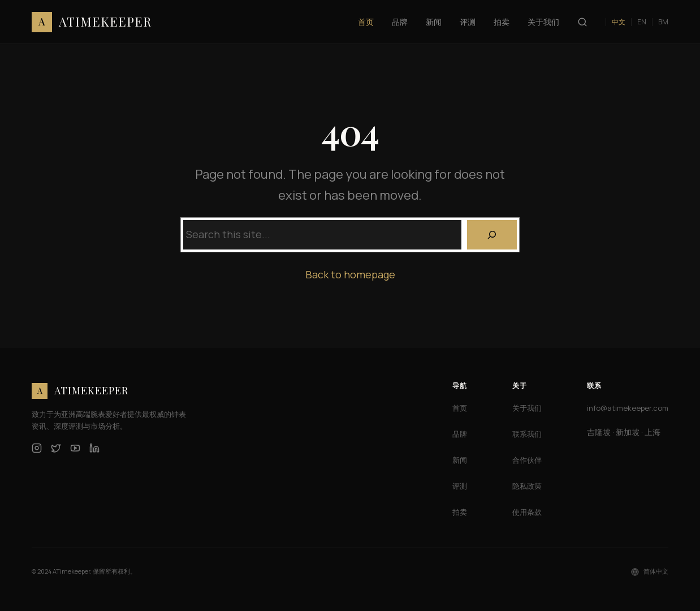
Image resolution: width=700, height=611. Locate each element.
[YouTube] (75, 448)
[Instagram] (37, 448)
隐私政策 (527, 486)
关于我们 (527, 408)
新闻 (460, 460)
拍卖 (460, 512)
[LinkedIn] (94, 448)
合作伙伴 (527, 460)
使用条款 (527, 512)
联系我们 (527, 434)
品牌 (460, 434)
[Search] (492, 235)
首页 (460, 408)
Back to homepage (350, 274)
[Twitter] (56, 448)
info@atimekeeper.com (628, 408)
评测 (460, 486)
